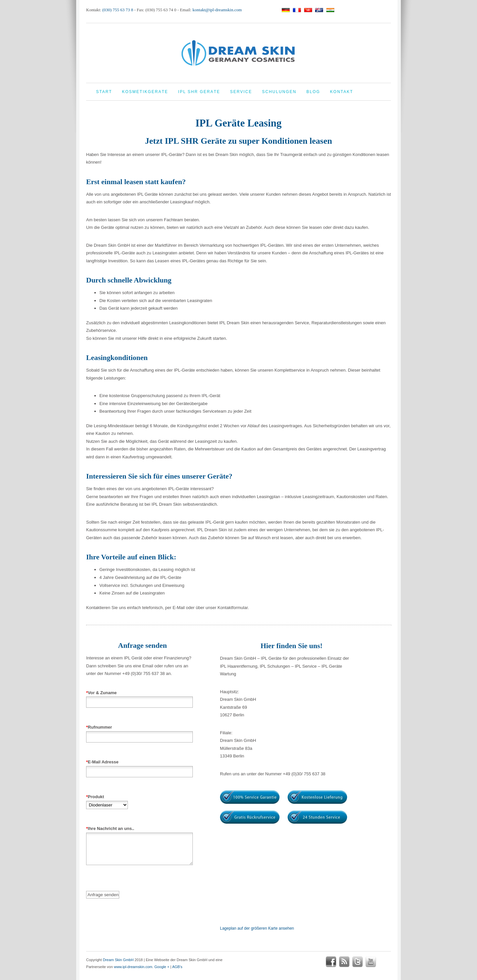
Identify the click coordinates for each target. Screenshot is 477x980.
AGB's (177, 967)
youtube (371, 962)
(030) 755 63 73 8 (118, 10)
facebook (331, 962)
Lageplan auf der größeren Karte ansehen (257, 928)
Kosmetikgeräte (145, 92)
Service (241, 92)
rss (344, 962)
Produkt (107, 801)
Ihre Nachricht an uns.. (139, 851)
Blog (313, 92)
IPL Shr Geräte (199, 92)
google (384, 962)
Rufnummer (139, 732)
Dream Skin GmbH (118, 960)
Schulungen (279, 92)
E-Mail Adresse (139, 767)
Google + (162, 967)
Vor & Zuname (139, 697)
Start (104, 92)
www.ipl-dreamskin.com (133, 967)
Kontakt (342, 92)
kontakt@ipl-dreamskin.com (217, 10)
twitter (357, 962)
